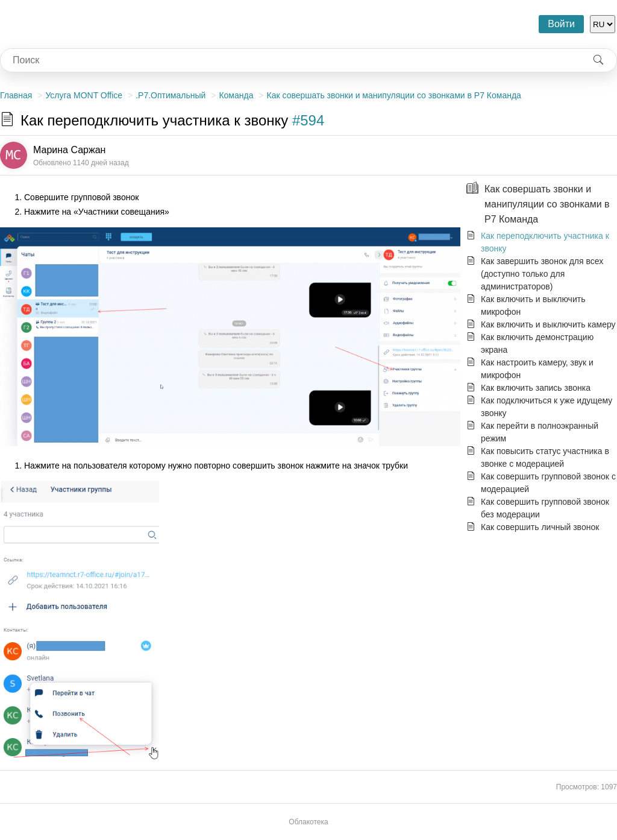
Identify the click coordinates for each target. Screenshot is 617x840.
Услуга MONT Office (84, 95)
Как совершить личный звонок (540, 527)
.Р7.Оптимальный (171, 95)
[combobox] (290, 60)
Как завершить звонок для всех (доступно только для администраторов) (542, 274)
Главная (16, 95)
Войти (561, 24)
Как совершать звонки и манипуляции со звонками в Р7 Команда (394, 95)
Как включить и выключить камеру (548, 324)
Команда (236, 95)
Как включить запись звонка (536, 388)
